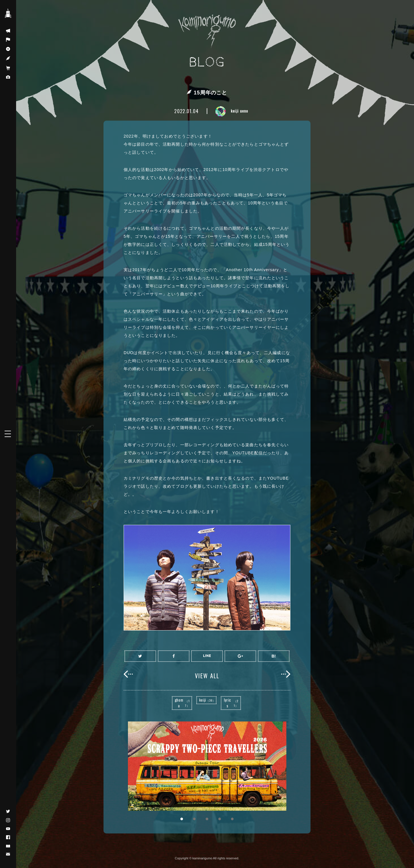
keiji (207, 700)
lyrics (232, 703)
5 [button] (232, 819)
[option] (207, 766)
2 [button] (194, 819)
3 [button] (207, 819)
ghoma (183, 703)
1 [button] (182, 819)
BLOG (207, 62)
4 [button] (220, 819)
